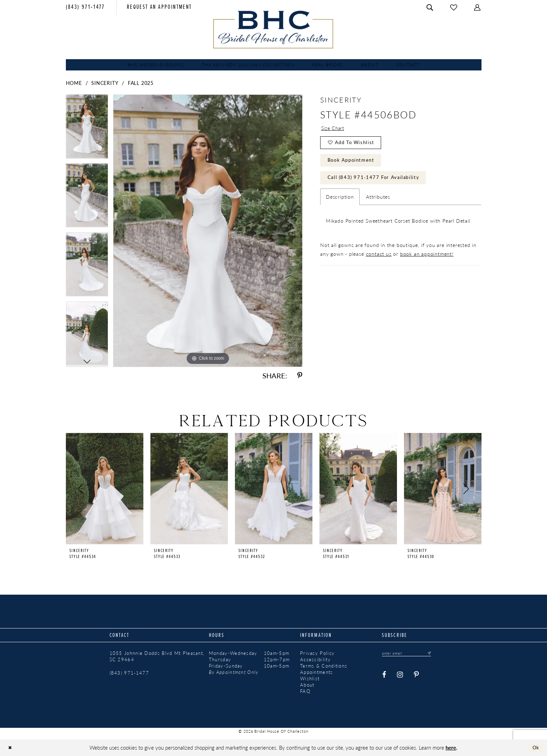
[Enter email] (409, 653)
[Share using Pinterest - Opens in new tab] (300, 376)
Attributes (378, 203)
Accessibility (315, 659)
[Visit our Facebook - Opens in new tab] (384, 676)
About (307, 685)
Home (74, 83)
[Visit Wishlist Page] (454, 8)
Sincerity (105, 83)
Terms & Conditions (324, 666)
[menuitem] (85, 8)
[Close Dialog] (11, 748)
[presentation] (105, 489)
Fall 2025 (141, 83)
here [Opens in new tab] (451, 747)
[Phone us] (85, 8)
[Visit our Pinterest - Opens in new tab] (417, 676)
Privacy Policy (317, 653)
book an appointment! (427, 260)
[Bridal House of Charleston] (273, 30)
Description (340, 203)
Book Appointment (354, 164)
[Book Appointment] (159, 8)
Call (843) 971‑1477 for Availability (377, 183)
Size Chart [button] (333, 129)
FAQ (305, 691)
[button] (478, 8)
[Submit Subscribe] (433, 653)
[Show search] (430, 8)
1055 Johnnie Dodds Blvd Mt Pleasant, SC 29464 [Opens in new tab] (157, 656)
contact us (379, 260)
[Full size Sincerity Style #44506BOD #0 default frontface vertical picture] (208, 231)
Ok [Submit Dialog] (535, 748)
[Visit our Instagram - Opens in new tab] (400, 676)
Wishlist (310, 678)
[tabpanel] (87, 129)
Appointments (317, 672)
